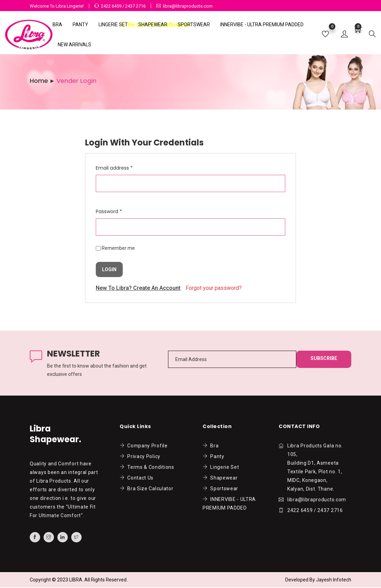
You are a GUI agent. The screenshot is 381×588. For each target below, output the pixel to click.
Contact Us (137, 478)
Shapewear (153, 25)
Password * (109, 211)
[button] (344, 35)
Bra (57, 25)
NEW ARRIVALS (75, 45)
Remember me (118, 248)
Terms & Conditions (147, 467)
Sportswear (194, 25)
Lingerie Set (113, 25)
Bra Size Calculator (146, 489)
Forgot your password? (214, 288)
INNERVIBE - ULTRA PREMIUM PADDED (262, 25)
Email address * (114, 168)
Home (39, 81)
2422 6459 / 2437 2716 (123, 6)
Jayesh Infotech (334, 580)
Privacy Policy (140, 456)
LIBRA (76, 580)
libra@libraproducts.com (188, 6)
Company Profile (144, 446)
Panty (80, 25)
